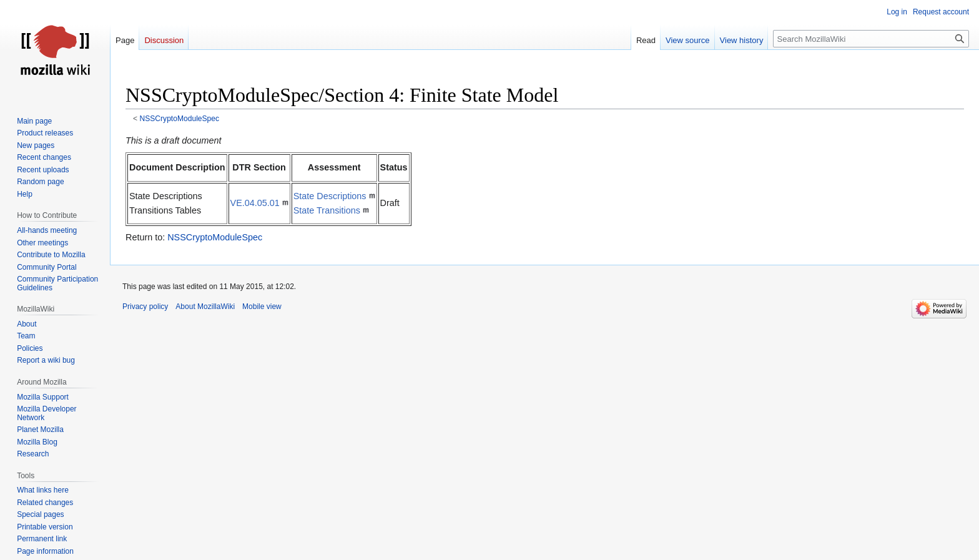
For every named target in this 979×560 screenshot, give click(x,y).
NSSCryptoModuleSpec (180, 119)
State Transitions (327, 210)
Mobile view (262, 307)
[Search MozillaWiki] (871, 39)
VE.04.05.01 (255, 203)
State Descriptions (330, 196)
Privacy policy (145, 307)
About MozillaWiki (205, 307)
